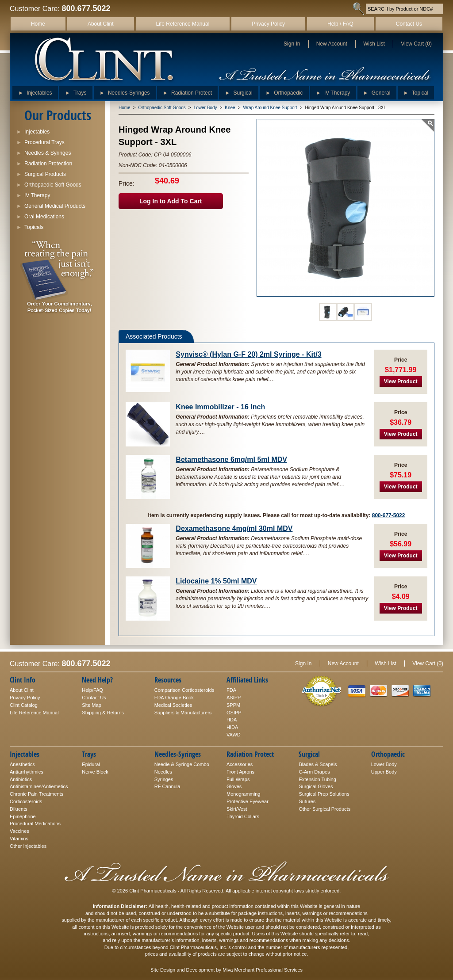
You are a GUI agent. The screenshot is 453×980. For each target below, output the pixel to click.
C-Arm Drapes (314, 772)
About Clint (101, 24)
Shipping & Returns (103, 713)
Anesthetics (22, 764)
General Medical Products (51, 205)
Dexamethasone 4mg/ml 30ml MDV (234, 528)
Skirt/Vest (237, 809)
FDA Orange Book (174, 698)
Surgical (238, 91)
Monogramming (243, 794)
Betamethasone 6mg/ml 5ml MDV (231, 459)
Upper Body (384, 772)
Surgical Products (41, 173)
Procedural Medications (35, 824)
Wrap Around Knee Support (270, 108)
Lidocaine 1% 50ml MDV (216, 581)
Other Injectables (28, 846)
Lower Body (205, 108)
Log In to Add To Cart (171, 201)
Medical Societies (173, 705)
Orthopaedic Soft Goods (162, 108)
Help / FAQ (340, 24)
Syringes (164, 779)
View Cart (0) (416, 44)
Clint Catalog (24, 705)
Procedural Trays (40, 141)
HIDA (232, 727)
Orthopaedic (284, 91)
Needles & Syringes (44, 152)
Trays (76, 91)
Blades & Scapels (318, 764)
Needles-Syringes (125, 91)
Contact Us (409, 24)
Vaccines (19, 831)
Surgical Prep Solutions (324, 794)
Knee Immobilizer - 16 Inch (220, 407)
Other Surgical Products (324, 809)
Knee (230, 108)
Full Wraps (238, 779)
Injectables (35, 91)
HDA (232, 720)
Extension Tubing (317, 779)
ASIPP (234, 698)
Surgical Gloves (316, 786)
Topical (416, 91)
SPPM (233, 705)
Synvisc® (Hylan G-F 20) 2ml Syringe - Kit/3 (248, 354)
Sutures (307, 801)
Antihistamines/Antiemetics (39, 786)
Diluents (19, 809)
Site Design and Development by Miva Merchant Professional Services (226, 970)
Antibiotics (21, 779)
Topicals (30, 226)
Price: (127, 183)
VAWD (234, 735)
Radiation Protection (44, 162)
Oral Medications (40, 215)
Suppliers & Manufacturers (183, 713)
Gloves (234, 786)
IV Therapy (333, 91)
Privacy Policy (268, 24)
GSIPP (234, 713)
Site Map (91, 705)
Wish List (374, 44)
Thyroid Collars (243, 816)
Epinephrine (23, 816)
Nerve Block (95, 772)
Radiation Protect (187, 91)
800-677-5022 (389, 515)
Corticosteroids (26, 801)
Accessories (240, 764)
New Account (332, 44)
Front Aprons (240, 772)
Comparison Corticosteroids (184, 690)
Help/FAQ (92, 690)
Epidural (91, 764)
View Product (401, 381)
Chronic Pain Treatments (36, 794)
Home (38, 24)
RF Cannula (167, 786)
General (377, 91)
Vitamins (19, 839)
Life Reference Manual (183, 24)
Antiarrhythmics (27, 772)
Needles (163, 772)
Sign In (292, 44)
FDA (231, 690)
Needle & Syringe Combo (182, 764)
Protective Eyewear (248, 801)
